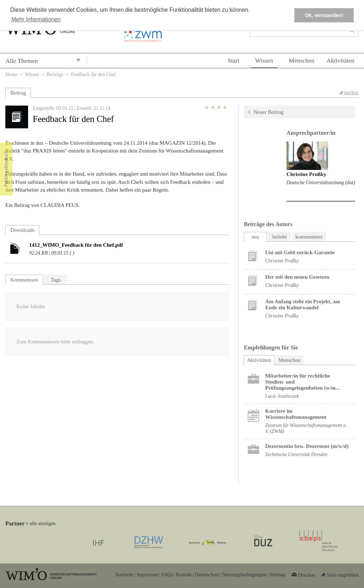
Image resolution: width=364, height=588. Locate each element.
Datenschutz (207, 575)
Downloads (22, 230)
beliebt (280, 237)
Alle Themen (22, 61)
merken (351, 93)
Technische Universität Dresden (296, 455)
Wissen (264, 60)
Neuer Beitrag (269, 112)
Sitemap (277, 575)
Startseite (124, 575)
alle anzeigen (43, 523)
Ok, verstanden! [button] (324, 15)
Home (11, 74)
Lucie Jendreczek (282, 396)
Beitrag (18, 93)
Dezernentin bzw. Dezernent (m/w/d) (307, 446)
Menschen (301, 60)
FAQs (167, 575)
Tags (56, 280)
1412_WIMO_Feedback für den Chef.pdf (76, 245)
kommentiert (309, 237)
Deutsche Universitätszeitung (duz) (321, 183)
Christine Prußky (306, 174)
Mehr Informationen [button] (36, 19)
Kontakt (184, 575)
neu (256, 237)
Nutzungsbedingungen (244, 575)
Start (233, 60)
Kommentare (24, 280)
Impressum (147, 575)
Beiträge (55, 74)
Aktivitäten (340, 60)
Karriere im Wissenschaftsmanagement (296, 414)
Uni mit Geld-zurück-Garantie (300, 252)
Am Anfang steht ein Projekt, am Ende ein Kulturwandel (303, 304)
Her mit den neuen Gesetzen (297, 277)
